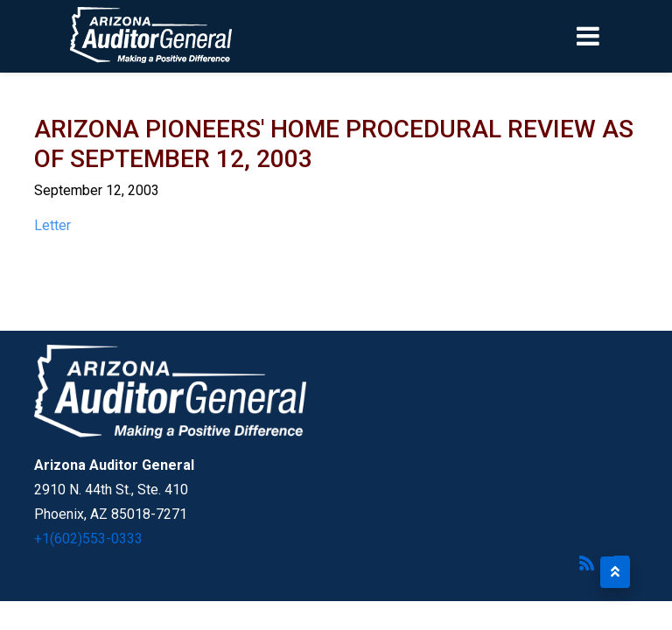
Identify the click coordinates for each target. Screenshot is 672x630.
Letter (52, 225)
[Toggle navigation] (618, 36)
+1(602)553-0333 (88, 539)
